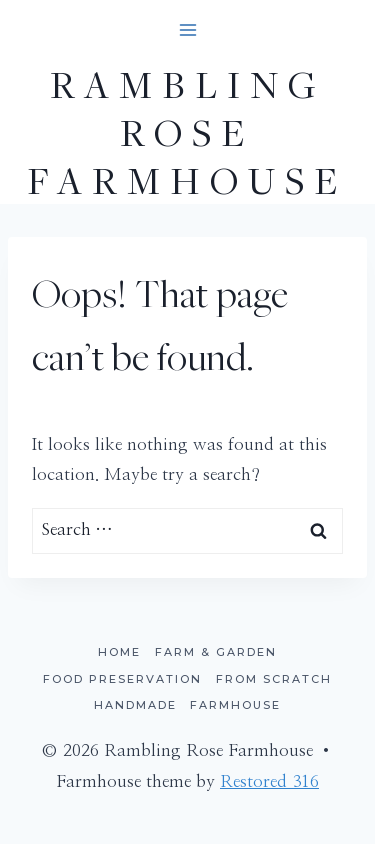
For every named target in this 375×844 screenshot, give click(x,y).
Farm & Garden (216, 652)
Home (119, 652)
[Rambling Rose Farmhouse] (187, 132)
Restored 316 (269, 781)
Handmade (135, 705)
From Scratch (274, 679)
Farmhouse (235, 705)
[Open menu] (187, 29)
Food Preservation (122, 679)
